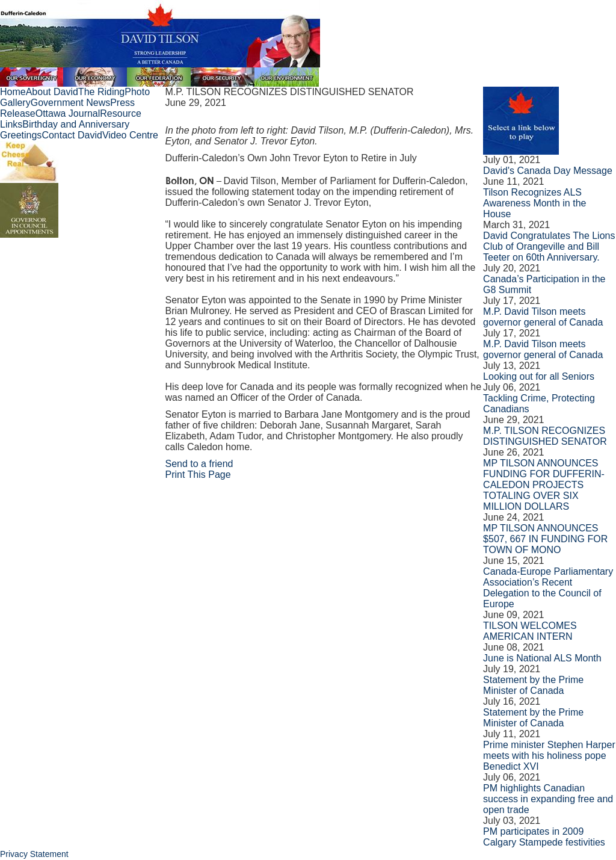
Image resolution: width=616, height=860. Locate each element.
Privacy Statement (34, 854)
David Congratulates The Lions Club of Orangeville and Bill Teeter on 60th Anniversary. (549, 246)
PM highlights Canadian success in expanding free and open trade (548, 799)
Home (13, 92)
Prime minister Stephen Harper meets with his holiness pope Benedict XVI (549, 756)
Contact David (72, 135)
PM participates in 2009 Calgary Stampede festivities (544, 837)
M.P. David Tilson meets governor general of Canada (543, 317)
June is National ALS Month (542, 658)
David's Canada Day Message (548, 171)
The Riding (101, 92)
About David (52, 92)
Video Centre (130, 135)
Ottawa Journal (68, 113)
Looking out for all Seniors (539, 376)
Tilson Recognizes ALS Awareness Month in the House (534, 203)
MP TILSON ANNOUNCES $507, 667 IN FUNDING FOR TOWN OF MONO (545, 539)
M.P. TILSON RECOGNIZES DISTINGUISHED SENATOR (545, 436)
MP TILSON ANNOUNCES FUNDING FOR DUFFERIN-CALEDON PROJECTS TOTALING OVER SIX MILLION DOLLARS (544, 485)
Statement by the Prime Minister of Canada (533, 685)
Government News (71, 103)
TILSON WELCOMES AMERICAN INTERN (530, 631)
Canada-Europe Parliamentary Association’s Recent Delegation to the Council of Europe (548, 588)
